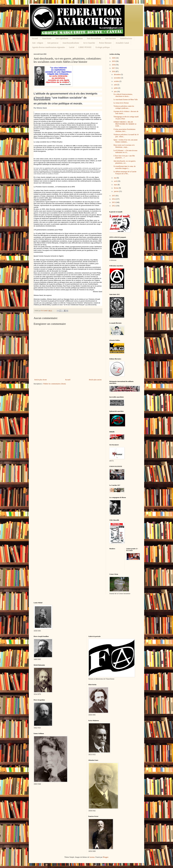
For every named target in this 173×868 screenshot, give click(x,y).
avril (116, 181)
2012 (114, 206)
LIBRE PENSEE (85, 47)
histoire (80, 303)
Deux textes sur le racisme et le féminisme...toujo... (124, 146)
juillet (116, 88)
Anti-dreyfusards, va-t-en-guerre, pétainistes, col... (125, 162)
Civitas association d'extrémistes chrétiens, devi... (124, 130)
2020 (114, 58)
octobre (117, 81)
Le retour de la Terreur (121, 103)
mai (115, 178)
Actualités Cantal (122, 43)
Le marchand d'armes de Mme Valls (126, 100)
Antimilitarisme (126, 38)
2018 (114, 65)
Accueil (35, 38)
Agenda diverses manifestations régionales (48, 47)
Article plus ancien (95, 380)
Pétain (46, 248)
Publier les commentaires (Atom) (55, 384)
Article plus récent (40, 380)
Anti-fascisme (111, 38)
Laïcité (72, 47)
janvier (116, 191)
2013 (114, 202)
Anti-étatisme (78, 38)
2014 (114, 199)
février (116, 188)
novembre (117, 78)
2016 (114, 72)
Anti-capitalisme (62, 38)
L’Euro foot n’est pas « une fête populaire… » (124, 157)
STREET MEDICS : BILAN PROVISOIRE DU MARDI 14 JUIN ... (125, 124)
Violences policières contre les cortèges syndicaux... (124, 107)
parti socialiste (48, 262)
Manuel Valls (53, 282)
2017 (114, 68)
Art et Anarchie (89, 43)
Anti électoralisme (94, 38)
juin (115, 92)
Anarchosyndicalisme (71, 43)
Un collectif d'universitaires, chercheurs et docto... (123, 95)
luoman (92, 857)
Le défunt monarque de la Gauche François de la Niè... (125, 173)
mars (116, 185)
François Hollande (40, 282)
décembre (117, 75)
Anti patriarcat (53, 43)
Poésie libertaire (105, 43)
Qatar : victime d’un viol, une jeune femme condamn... (125, 141)
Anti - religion (38, 43)
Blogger (105, 857)
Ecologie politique (103, 47)
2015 (114, 196)
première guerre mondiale (49, 194)
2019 (114, 61)
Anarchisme (47, 38)
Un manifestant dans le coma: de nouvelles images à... (125, 167)
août (116, 85)
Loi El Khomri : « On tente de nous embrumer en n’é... (125, 152)
